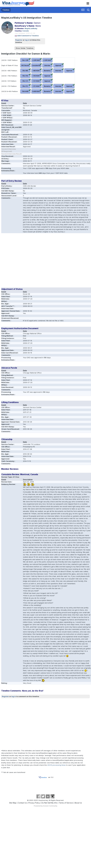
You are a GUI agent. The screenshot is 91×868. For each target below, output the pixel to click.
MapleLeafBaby (31, 28)
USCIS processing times (56, 765)
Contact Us (22, 803)
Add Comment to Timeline (28, 36)
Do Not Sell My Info (49, 803)
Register (19, 40)
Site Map (13, 803)
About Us (78, 803)
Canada (26, 31)
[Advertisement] (23, 261)
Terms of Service (66, 803)
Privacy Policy (34, 803)
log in (27, 40)
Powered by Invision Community (46, 806)
